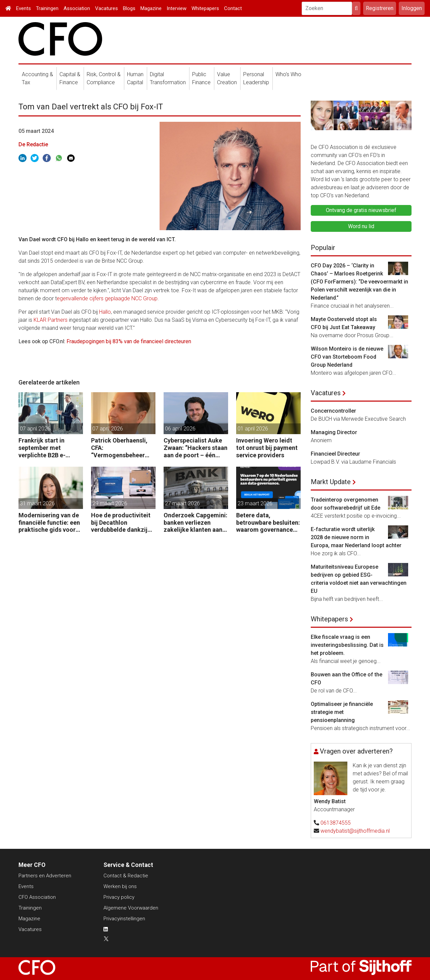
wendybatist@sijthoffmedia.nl (355, 831)
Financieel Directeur (335, 454)
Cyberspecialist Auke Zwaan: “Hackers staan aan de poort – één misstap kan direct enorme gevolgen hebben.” (196, 448)
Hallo (105, 312)
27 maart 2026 (182, 503)
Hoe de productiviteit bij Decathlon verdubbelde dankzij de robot (121, 523)
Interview (177, 8)
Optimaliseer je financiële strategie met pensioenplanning (342, 712)
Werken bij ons (120, 886)
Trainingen (47, 8)
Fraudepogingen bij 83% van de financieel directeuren (129, 341)
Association (77, 8)
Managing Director (334, 432)
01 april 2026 (253, 429)
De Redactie (33, 144)
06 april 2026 (180, 429)
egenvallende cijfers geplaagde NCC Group (107, 298)
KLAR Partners (51, 320)
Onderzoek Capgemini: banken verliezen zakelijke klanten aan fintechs (196, 523)
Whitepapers (205, 8)
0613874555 (336, 823)
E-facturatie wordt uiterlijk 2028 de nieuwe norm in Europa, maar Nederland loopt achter (356, 537)
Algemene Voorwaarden (131, 908)
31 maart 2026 (37, 503)
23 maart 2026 (255, 503)
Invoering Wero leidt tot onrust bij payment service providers (267, 448)
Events (24, 8)
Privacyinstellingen (124, 919)
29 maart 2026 (110, 503)
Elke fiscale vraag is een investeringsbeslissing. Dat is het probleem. (347, 645)
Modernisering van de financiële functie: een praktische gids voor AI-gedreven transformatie (49, 523)
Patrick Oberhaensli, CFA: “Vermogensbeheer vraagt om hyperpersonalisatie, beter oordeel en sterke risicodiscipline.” (119, 448)
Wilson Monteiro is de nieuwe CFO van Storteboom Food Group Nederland (347, 357)
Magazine (151, 8)
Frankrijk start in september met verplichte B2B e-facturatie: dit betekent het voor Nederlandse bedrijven (50, 448)
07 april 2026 (35, 429)
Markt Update (331, 482)
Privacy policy (119, 897)
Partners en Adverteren (45, 876)
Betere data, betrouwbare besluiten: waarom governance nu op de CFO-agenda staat (268, 523)
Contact (233, 8)
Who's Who (288, 74)
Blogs (129, 8)
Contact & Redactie (126, 876)
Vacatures (106, 8)
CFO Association (37, 897)
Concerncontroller (333, 411)
